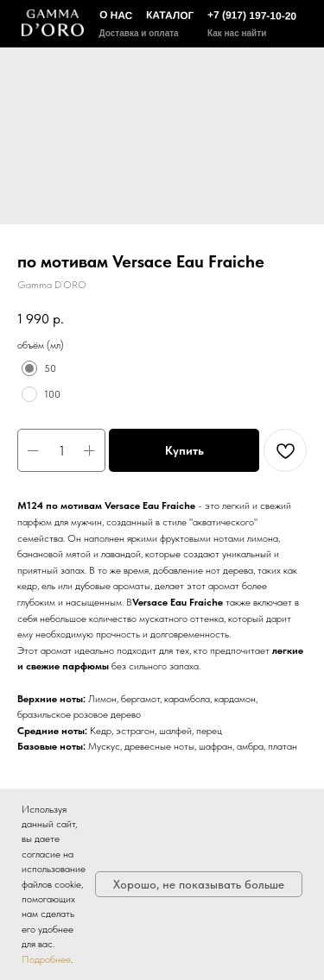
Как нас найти (237, 33)
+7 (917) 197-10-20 (251, 16)
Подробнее (46, 959)
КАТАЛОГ (170, 15)
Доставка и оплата (139, 33)
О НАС (115, 15)
